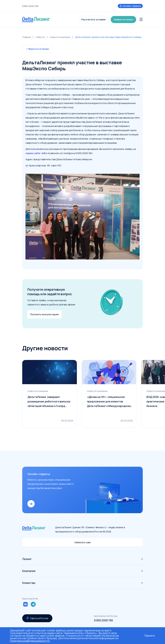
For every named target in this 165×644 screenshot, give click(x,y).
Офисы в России (37, 618)
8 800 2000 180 (30, 6)
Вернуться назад (38, 49)
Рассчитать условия (93, 19)
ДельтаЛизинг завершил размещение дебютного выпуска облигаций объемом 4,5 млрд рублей (49, 402)
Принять (150, 636)
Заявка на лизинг (124, 19)
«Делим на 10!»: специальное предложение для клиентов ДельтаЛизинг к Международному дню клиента (109, 402)
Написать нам (83, 542)
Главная (27, 37)
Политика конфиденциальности (30, 641)
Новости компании (60, 37)
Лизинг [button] (82, 559)
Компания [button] (82, 571)
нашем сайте (33, 153)
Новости (40, 37)
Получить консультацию (45, 314)
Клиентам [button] (82, 583)
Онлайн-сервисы (130, 6)
